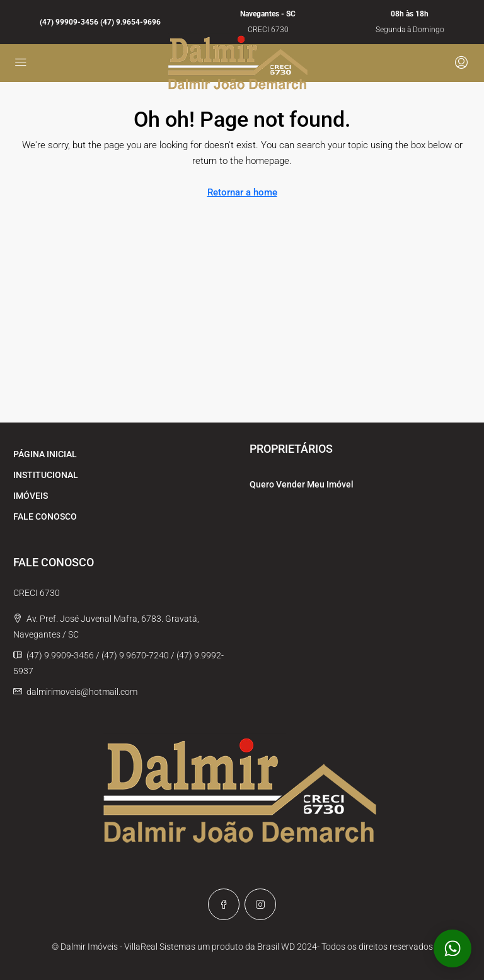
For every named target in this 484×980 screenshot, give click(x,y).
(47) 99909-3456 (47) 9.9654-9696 (100, 22)
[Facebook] (224, 904)
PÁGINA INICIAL (45, 454)
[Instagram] (260, 904)
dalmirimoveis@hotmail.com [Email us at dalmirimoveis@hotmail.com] (82, 692)
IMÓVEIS (31, 496)
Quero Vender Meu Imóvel (302, 484)
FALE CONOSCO (45, 516)
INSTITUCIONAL (46, 475)
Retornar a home (242, 192)
